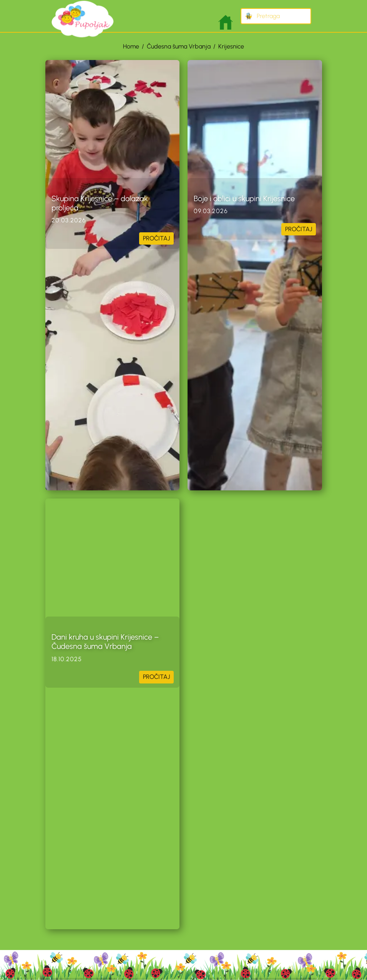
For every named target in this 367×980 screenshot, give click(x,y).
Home (131, 46)
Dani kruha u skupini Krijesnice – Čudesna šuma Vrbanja (105, 642)
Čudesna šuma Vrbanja (179, 46)
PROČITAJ (156, 238)
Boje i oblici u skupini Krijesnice (244, 198)
